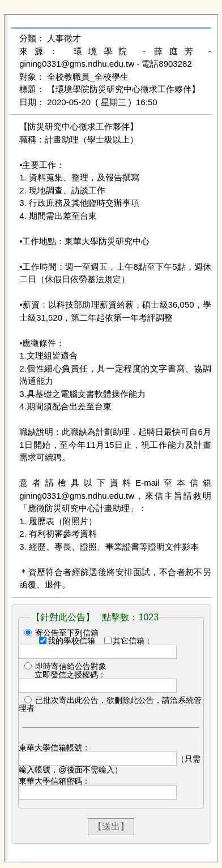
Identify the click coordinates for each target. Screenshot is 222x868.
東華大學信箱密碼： (54, 781)
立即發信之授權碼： (70, 675)
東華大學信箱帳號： (54, 748)
